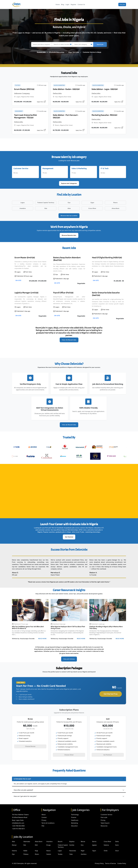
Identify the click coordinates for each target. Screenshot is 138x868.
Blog (63, 4)
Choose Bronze (30, 745)
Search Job (100, 44)
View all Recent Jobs (69, 423)
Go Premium (108, 753)
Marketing (75, 820)
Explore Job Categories (69, 182)
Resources (104, 823)
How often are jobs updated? (23, 787)
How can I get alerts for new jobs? (25, 793)
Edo (25, 842)
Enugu (48, 842)
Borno (94, 839)
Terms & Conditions (48, 820)
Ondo (106, 848)
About (44, 812)
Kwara (48, 848)
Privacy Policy (99, 861)
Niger (83, 848)
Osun (117, 848)
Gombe (72, 842)
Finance (74, 815)
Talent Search (105, 820)
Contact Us (81, 4)
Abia (13, 839)
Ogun (94, 848)
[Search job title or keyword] (41, 44)
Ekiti (36, 842)
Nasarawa (73, 848)
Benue (83, 839)
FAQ (43, 823)
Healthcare (75, 817)
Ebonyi (14, 842)
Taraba (60, 851)
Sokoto (49, 851)
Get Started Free (111, 693)
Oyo (13, 851)
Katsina (14, 848)
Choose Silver (69, 753)
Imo (82, 842)
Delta (117, 839)
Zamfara (84, 851)
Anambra (49, 839)
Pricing (103, 817)
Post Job (122, 4)
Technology (75, 812)
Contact (44, 815)
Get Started (69, 536)
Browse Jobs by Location (69, 214)
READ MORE (42, 637)
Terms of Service (110, 861)
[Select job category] (83, 44)
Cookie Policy (122, 861)
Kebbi (25, 848)
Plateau (26, 851)
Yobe (71, 851)
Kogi (36, 848)
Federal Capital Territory (63, 843)
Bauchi (60, 839)
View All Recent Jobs (69, 339)
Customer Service (106, 812)
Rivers (37, 851)
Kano (117, 842)
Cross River (107, 839)
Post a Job (104, 815)
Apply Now (41, 102)
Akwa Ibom (39, 839)
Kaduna (106, 842)
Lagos (60, 848)
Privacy (44, 817)
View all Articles (69, 658)
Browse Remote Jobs (69, 234)
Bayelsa (72, 839)
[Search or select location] (62, 44)
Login (67, 4)
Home (58, 4)
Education (74, 823)
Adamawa (27, 839)
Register (73, 4)
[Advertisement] (69, 144)
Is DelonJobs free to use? (22, 776)
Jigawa (94, 842)
